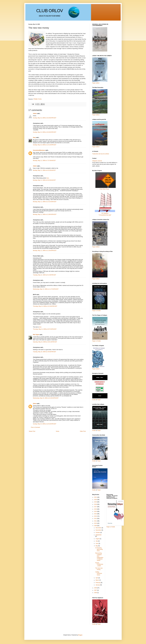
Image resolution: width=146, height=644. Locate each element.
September (99, 535)
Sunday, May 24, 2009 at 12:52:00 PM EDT (45, 424)
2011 (96, 521)
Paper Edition (96, 369)
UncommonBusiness (39, 150)
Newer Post (32, 431)
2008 (96, 588)
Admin (35, 113)
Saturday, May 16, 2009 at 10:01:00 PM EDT (45, 342)
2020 (96, 500)
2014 (96, 514)
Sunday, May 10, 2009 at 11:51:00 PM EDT (45, 145)
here (48, 178)
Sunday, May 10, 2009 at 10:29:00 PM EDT (45, 118)
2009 (96, 526)
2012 (96, 519)
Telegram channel (97, 161)
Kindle (94, 400)
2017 (96, 507)
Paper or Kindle (96, 341)
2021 (96, 497)
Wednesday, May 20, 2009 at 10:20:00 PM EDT (46, 398)
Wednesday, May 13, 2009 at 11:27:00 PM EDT (46, 289)
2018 (96, 504)
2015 (96, 511)
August (98, 539)
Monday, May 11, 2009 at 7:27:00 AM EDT (44, 161)
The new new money (99, 569)
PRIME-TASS (37, 99)
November (99, 530)
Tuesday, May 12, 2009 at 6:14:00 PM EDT (45, 275)
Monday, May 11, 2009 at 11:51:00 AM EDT (45, 202)
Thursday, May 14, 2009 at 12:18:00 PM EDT (45, 306)
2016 (96, 509)
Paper (99, 400)
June (97, 543)
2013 (96, 516)
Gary (34, 138)
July (97, 541)
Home (58, 431)
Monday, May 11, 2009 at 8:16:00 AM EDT (44, 180)
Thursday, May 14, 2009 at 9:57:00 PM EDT (45, 329)
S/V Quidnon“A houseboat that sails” (105, 213)
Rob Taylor (36, 335)
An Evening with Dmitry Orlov (99, 549)
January (98, 585)
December (99, 528)
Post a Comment (35, 427)
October (98, 533)
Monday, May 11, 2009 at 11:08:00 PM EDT (45, 214)
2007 (96, 590)
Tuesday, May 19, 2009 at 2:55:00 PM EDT (45, 352)
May (97, 546)
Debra (35, 404)
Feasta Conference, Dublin (99, 564)
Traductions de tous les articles (101, 154)
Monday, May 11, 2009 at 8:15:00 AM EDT (44, 170)
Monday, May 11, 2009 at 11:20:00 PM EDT (45, 251)
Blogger (80, 635)
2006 (96, 593)
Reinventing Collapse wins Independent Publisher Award (99, 557)
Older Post (83, 431)
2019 (96, 502)
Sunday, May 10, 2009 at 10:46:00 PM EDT (45, 132)
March (97, 580)
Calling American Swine (99, 573)
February (98, 583)
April (97, 578)
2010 (96, 523)
